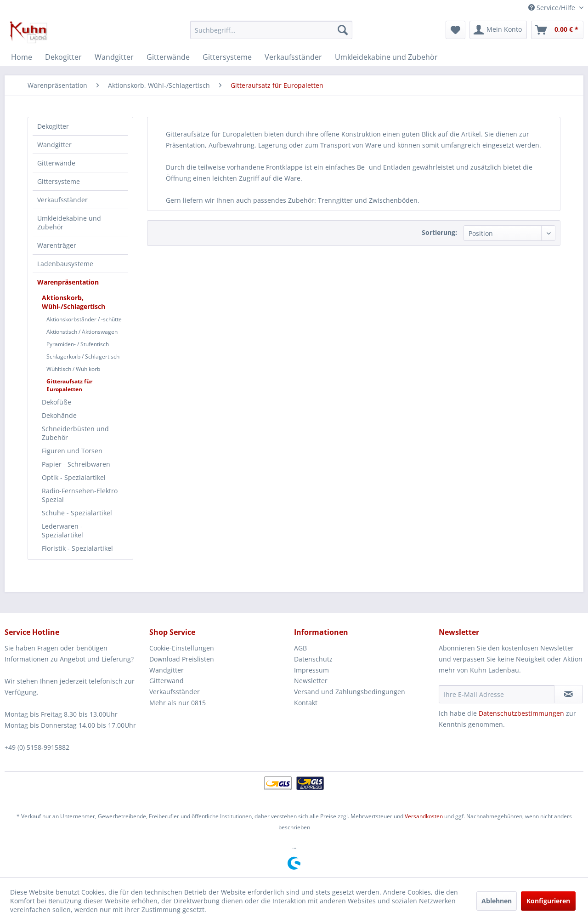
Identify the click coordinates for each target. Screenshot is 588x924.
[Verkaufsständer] (293, 57)
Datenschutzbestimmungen (521, 713)
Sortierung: (439, 232)
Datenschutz (313, 659)
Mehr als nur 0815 (178, 703)
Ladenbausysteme (65, 264)
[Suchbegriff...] (271, 30)
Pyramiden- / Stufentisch (78, 344)
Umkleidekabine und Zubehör (69, 222)
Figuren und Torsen (72, 451)
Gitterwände (56, 163)
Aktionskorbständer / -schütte (84, 319)
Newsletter (311, 681)
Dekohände (59, 415)
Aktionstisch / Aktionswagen (82, 332)
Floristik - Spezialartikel (77, 548)
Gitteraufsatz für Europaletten (69, 385)
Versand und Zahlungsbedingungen (350, 692)
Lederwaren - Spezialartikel (62, 530)
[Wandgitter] (114, 57)
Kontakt (306, 703)
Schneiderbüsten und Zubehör (75, 433)
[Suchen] (343, 30)
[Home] (22, 57)
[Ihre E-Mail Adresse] (497, 694)
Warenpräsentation (68, 282)
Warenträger (57, 245)
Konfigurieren (548, 901)
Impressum (311, 670)
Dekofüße (57, 402)
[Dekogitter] (63, 57)
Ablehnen (497, 901)
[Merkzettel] (455, 30)
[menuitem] (271, 30)
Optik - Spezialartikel (74, 477)
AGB (300, 648)
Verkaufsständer (62, 200)
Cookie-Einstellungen (182, 648)
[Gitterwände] (168, 57)
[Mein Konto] (498, 30)
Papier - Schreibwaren (76, 464)
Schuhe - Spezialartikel (77, 513)
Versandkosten (424, 816)
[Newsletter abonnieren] (568, 694)
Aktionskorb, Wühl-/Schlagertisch (73, 302)
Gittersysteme (59, 181)
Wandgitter (54, 145)
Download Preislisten (182, 659)
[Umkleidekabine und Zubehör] (386, 57)
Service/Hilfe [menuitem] (553, 8)
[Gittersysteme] (227, 57)
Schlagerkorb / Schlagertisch (83, 356)
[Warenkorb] (557, 30)
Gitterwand (167, 681)
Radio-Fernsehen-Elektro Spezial (80, 495)
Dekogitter (53, 126)
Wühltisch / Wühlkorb (73, 369)
